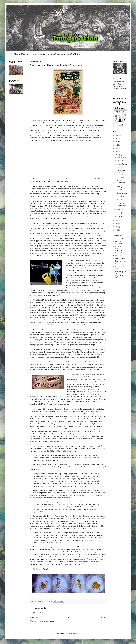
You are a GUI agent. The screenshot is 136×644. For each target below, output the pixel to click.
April (119, 213)
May (119, 210)
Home (68, 617)
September (121, 164)
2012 (117, 224)
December (121, 158)
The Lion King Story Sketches (122, 195)
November (121, 161)
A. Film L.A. (119, 239)
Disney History (120, 258)
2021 (117, 142)
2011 (117, 227)
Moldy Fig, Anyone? (121, 182)
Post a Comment (38, 612)
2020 (117, 145)
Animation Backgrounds (119, 243)
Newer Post (34, 617)
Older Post (102, 617)
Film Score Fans (120, 261)
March (120, 216)
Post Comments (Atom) (46, 621)
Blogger (77, 634)
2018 (117, 151)
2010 (117, 230)
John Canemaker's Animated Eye (121, 272)
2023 (117, 138)
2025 (117, 135)
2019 (117, 148)
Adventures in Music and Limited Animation (122, 203)
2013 (117, 220)
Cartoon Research (121, 253)
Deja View (119, 256)
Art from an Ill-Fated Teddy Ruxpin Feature (121, 174)
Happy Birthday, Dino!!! (121, 188)
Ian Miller (118, 264)
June (119, 167)
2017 (117, 155)
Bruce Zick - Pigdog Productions (119, 248)
